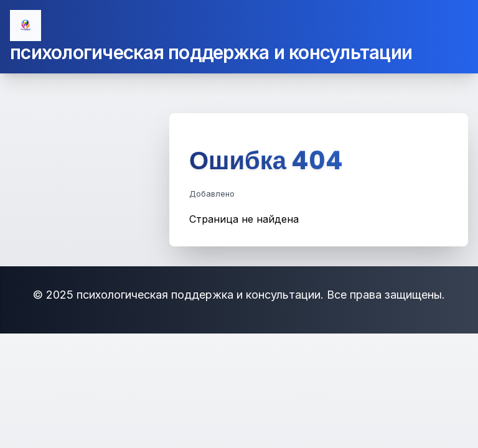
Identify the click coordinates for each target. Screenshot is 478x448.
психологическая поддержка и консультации (211, 52)
